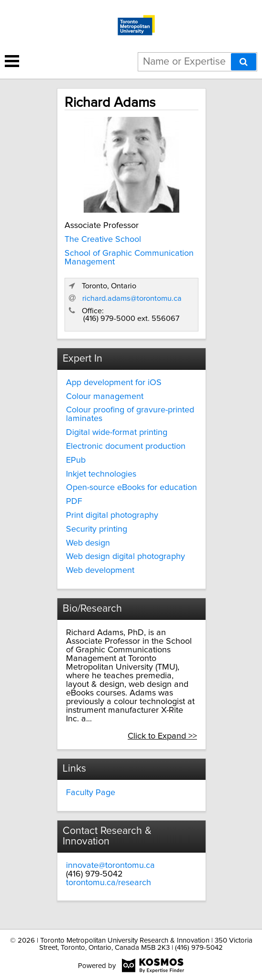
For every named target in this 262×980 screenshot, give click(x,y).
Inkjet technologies (101, 474)
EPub (76, 460)
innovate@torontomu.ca (110, 866)
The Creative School (103, 239)
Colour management (105, 397)
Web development (100, 570)
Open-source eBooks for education (131, 488)
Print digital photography (112, 515)
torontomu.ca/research (109, 883)
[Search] (244, 62)
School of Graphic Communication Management (129, 258)
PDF (74, 501)
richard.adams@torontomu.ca (132, 298)
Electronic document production (126, 446)
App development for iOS (114, 383)
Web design (88, 543)
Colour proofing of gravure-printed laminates (130, 414)
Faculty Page (91, 793)
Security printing (97, 529)
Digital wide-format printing (117, 433)
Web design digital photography (126, 557)
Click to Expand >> (162, 736)
